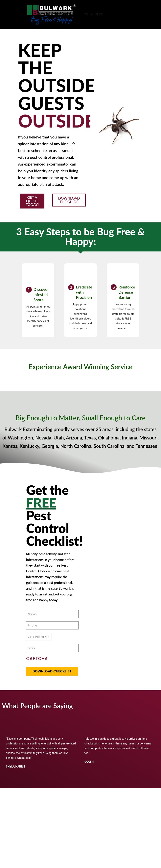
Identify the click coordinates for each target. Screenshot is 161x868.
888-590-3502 (94, 14)
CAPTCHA (37, 662)
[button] (34, 203)
